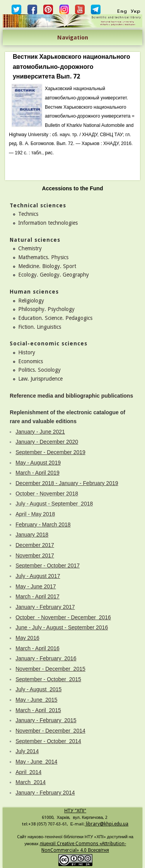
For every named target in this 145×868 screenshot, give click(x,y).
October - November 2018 (47, 494)
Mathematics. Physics (43, 257)
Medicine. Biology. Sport (47, 266)
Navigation (73, 38)
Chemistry (30, 248)
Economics (31, 361)
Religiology (31, 301)
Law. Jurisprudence (40, 379)
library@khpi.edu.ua (107, 824)
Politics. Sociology (39, 370)
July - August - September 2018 (54, 504)
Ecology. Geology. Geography (54, 275)
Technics (28, 214)
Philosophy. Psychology (46, 309)
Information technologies (48, 223)
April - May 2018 (35, 514)
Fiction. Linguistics (40, 327)
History (27, 352)
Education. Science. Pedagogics (55, 318)
